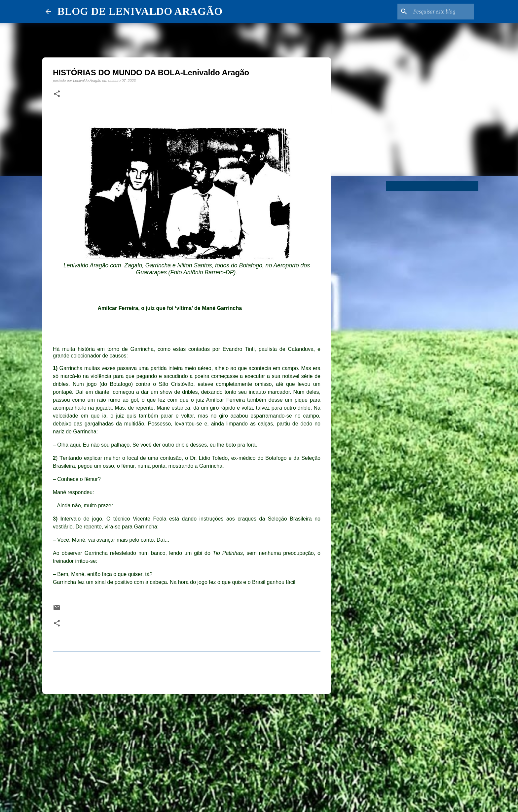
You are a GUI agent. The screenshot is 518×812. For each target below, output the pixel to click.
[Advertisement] (187, 750)
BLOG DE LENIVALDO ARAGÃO (140, 11)
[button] (57, 94)
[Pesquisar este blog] (439, 12)
